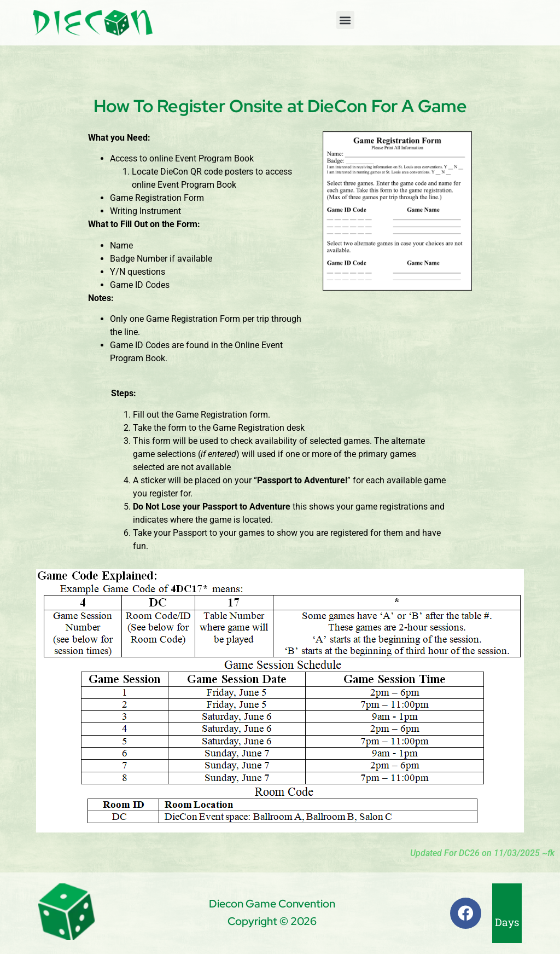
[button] (345, 20)
